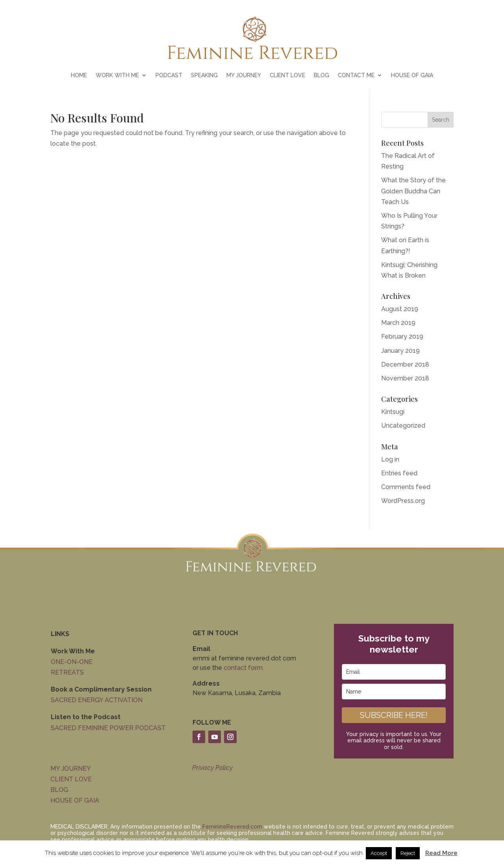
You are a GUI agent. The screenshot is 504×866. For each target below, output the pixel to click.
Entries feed (399, 473)
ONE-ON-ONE (72, 662)
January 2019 (400, 351)
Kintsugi (393, 412)
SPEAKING (204, 75)
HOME (79, 75)
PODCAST (169, 75)
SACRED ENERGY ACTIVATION (97, 700)
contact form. (244, 668)
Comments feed (406, 487)
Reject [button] (408, 853)
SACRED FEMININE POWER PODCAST (108, 728)
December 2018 (405, 364)
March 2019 (398, 323)
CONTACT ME (356, 75)
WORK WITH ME (117, 75)
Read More (441, 853)
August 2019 (400, 309)
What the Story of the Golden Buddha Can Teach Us (413, 191)
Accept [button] (379, 853)
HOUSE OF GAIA (412, 75)
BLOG (321, 75)
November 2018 (405, 378)
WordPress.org (403, 501)
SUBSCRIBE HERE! (394, 715)
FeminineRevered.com (232, 827)
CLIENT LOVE (287, 75)
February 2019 (402, 337)
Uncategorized (403, 426)
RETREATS (67, 672)
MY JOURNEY (244, 75)
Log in (390, 459)
